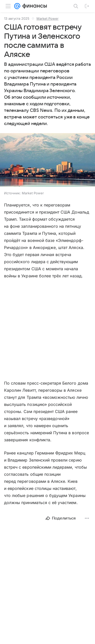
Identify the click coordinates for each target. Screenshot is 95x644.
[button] (48, 160)
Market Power (48, 18)
